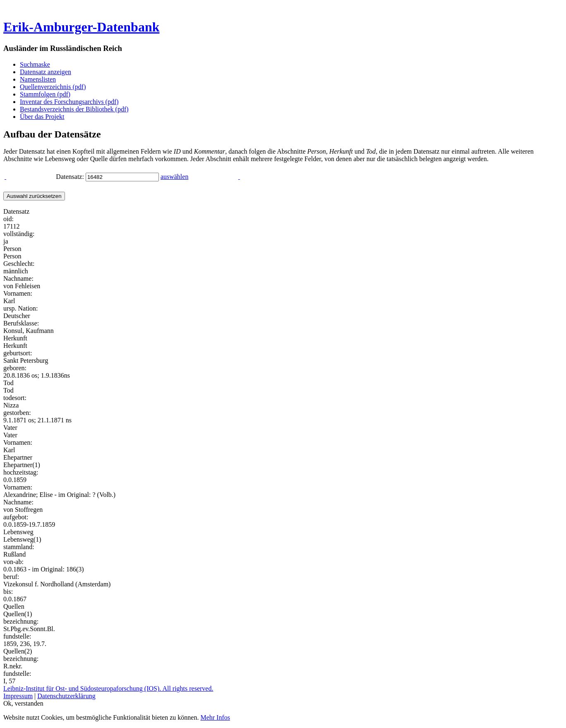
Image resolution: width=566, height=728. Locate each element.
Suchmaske (35, 64)
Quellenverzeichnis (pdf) (53, 87)
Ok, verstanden (23, 703)
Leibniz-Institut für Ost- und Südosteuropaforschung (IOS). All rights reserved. (108, 688)
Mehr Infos (215, 717)
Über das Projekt (42, 117)
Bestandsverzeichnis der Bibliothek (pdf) (74, 109)
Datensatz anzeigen (46, 72)
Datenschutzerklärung (66, 696)
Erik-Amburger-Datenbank (81, 27)
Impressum (18, 696)
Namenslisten (38, 79)
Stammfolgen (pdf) (45, 94)
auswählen (175, 177)
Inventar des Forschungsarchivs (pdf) (69, 102)
